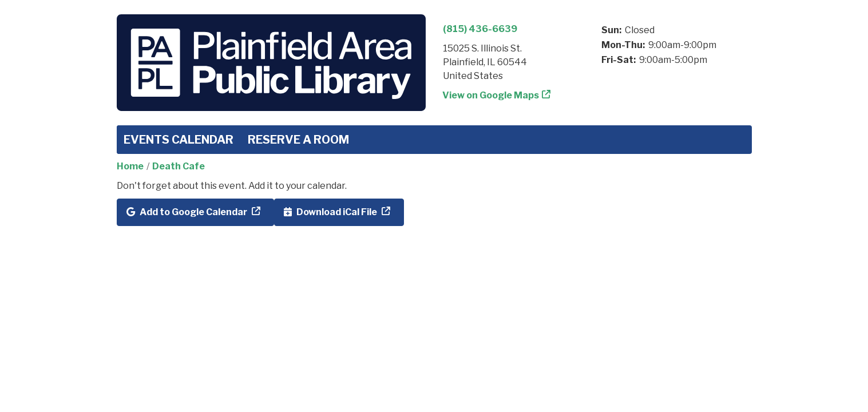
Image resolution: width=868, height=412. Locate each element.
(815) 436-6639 (480, 29)
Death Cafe (179, 166)
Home (130, 166)
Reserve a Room (298, 140)
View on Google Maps (491, 95)
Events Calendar (179, 140)
